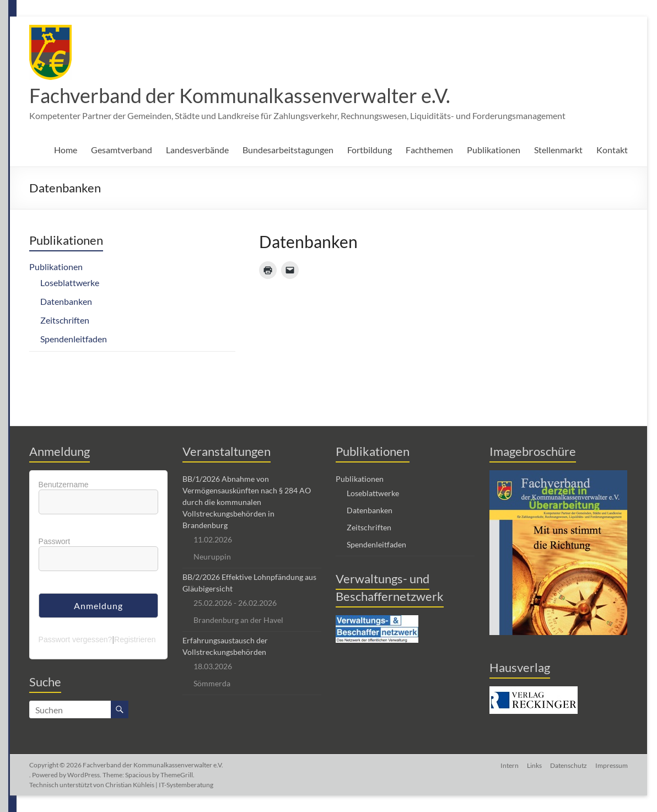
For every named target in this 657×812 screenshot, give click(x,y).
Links (533, 765)
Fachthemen (429, 150)
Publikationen (494, 150)
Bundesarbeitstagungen (288, 150)
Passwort (55, 541)
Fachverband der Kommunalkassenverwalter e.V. (240, 95)
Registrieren (135, 639)
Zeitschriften (65, 320)
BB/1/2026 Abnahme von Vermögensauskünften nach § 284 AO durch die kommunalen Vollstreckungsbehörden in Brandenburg (247, 502)
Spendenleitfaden (74, 339)
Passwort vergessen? (76, 639)
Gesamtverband (122, 150)
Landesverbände (197, 150)
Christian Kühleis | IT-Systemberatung (159, 785)
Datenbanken (66, 301)
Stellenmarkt (558, 150)
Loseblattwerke (70, 283)
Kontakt (612, 150)
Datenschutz (568, 765)
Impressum (612, 765)
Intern (508, 765)
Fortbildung (370, 150)
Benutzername (64, 485)
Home (66, 150)
